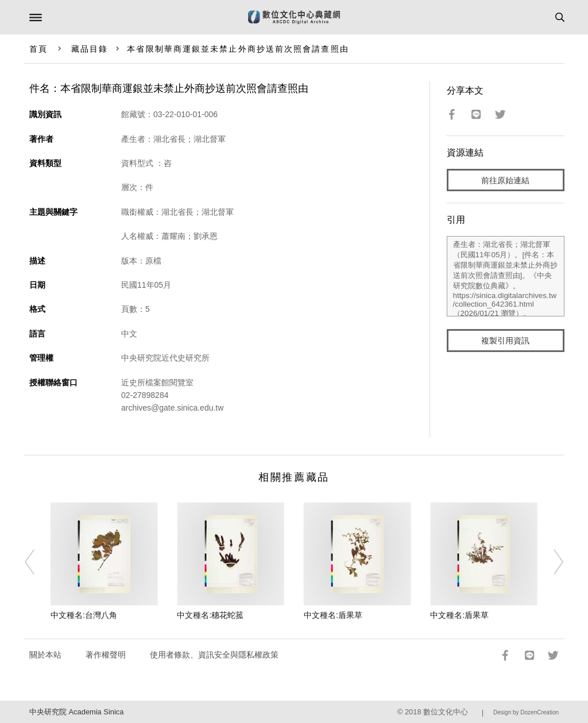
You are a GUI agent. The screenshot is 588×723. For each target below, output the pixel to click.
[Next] (551, 562)
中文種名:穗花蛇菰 (210, 615)
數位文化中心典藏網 (294, 17)
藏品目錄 (90, 49)
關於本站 (45, 655)
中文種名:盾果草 (333, 615)
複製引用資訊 (505, 341)
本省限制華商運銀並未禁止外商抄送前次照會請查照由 (238, 49)
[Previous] (37, 562)
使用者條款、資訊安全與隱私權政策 (214, 655)
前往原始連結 (505, 180)
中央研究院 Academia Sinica (76, 712)
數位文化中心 (446, 712)
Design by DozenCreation (526, 712)
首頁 (38, 49)
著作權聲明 (106, 655)
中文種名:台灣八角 (84, 615)
